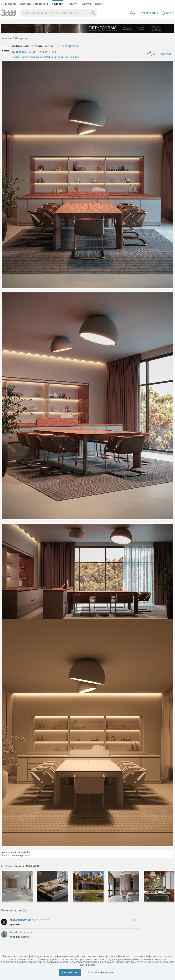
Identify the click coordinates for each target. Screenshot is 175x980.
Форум (86, 4)
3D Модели (8, 4)
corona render (28, 57)
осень (67, 57)
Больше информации (100, 972)
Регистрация (149, 13)
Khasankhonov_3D (20, 920)
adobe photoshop (44, 57)
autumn (75, 57)
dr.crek (14, 932)
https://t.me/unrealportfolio (16, 855)
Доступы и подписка (34, 4)
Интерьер (21, 38)
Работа (73, 4)
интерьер (59, 57)
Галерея (58, 4)
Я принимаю (70, 972)
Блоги (99, 4)
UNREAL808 (19, 52)
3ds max (16, 57)
